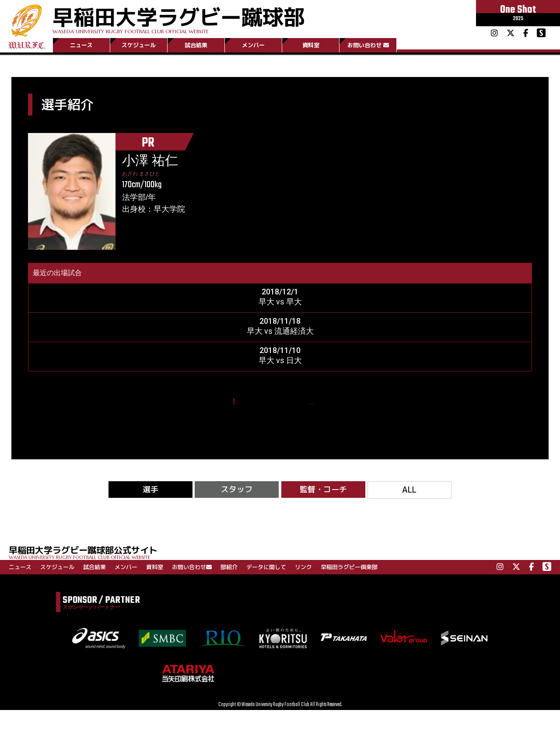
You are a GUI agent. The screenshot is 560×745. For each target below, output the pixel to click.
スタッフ (237, 489)
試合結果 (196, 45)
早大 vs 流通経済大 (280, 331)
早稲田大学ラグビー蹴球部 (178, 18)
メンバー (253, 45)
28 (324, 402)
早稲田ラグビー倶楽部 (349, 567)
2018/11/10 (280, 350)
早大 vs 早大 (280, 302)
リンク (303, 567)
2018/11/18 (280, 321)
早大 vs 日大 (280, 360)
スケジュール (139, 45)
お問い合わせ (368, 45)
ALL (409, 490)
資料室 (311, 45)
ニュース (81, 45)
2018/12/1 (280, 292)
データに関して (266, 567)
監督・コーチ (323, 489)
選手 (150, 489)
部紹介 (229, 567)
